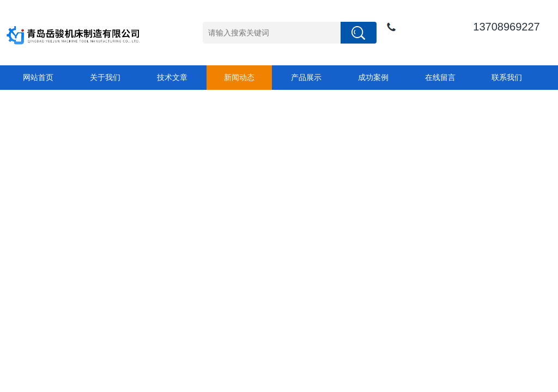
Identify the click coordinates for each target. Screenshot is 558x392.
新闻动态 (239, 77)
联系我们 (507, 77)
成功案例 (373, 77)
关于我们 (105, 77)
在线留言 (440, 77)
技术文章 (172, 77)
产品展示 (306, 77)
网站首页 (38, 77)
